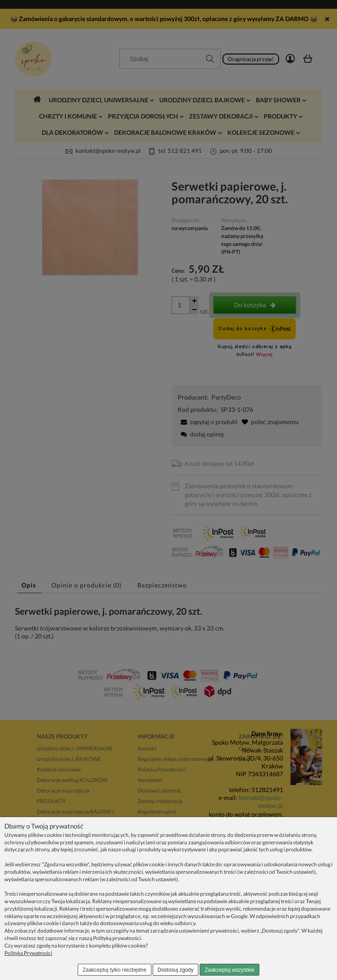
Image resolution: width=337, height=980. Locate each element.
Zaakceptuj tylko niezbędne (114, 970)
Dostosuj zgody (176, 970)
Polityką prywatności (117, 938)
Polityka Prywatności (28, 953)
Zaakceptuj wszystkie (229, 970)
